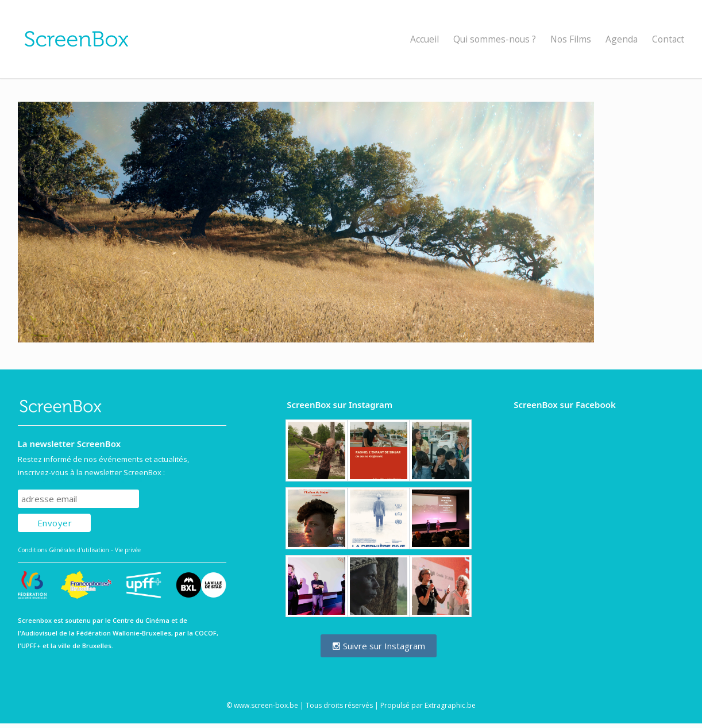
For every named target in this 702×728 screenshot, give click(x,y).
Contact (668, 39)
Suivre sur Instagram (379, 646)
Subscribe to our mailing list (80, 478)
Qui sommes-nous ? (495, 39)
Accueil (425, 39)
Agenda (622, 39)
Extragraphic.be (450, 705)
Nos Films (571, 39)
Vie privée (128, 550)
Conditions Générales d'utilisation (63, 550)
